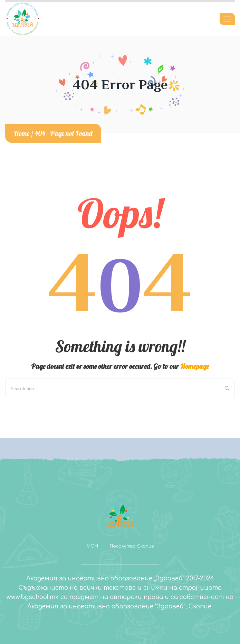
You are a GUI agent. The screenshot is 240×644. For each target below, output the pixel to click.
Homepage (195, 366)
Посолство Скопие (132, 546)
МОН (92, 546)
